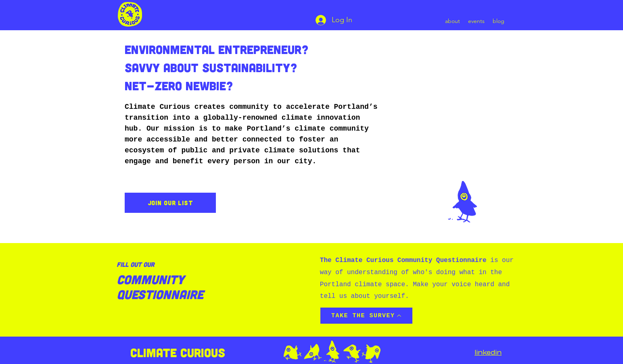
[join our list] (170, 203)
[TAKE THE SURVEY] (366, 316)
